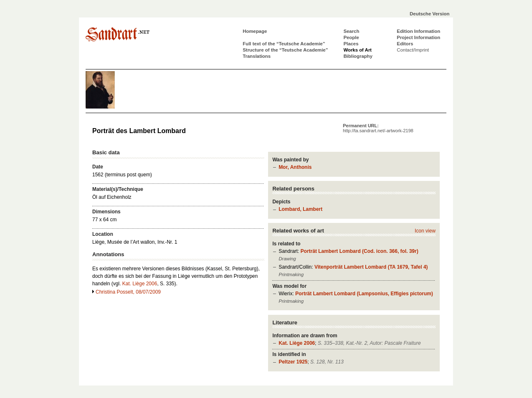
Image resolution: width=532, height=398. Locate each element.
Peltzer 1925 (293, 362)
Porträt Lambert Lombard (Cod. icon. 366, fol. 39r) (359, 251)
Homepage (255, 31)
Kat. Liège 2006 (297, 343)
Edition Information (419, 31)
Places (351, 44)
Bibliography (358, 56)
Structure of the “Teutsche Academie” (285, 50)
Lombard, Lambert (300, 209)
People (351, 37)
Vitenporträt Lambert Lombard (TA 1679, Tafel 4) (371, 267)
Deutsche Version (430, 14)
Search (351, 31)
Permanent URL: (378, 128)
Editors (405, 44)
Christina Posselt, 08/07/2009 (128, 292)
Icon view (425, 231)
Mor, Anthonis (295, 167)
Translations (257, 56)
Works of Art (357, 50)
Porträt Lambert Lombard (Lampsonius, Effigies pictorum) (364, 294)
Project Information (419, 37)
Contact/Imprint (413, 50)
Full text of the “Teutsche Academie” (284, 44)
